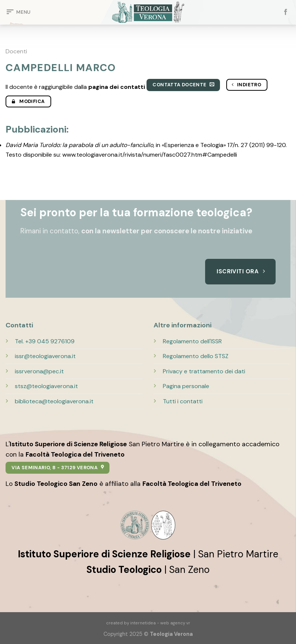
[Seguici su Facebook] (286, 12)
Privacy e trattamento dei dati (204, 371)
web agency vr (175, 623)
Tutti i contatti (183, 401)
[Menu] (18, 12)
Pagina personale (186, 386)
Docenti (16, 51)
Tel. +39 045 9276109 (45, 341)
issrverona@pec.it (39, 371)
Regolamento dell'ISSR (192, 341)
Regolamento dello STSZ (196, 356)
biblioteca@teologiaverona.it (54, 401)
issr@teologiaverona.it (45, 356)
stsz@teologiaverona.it (46, 386)
